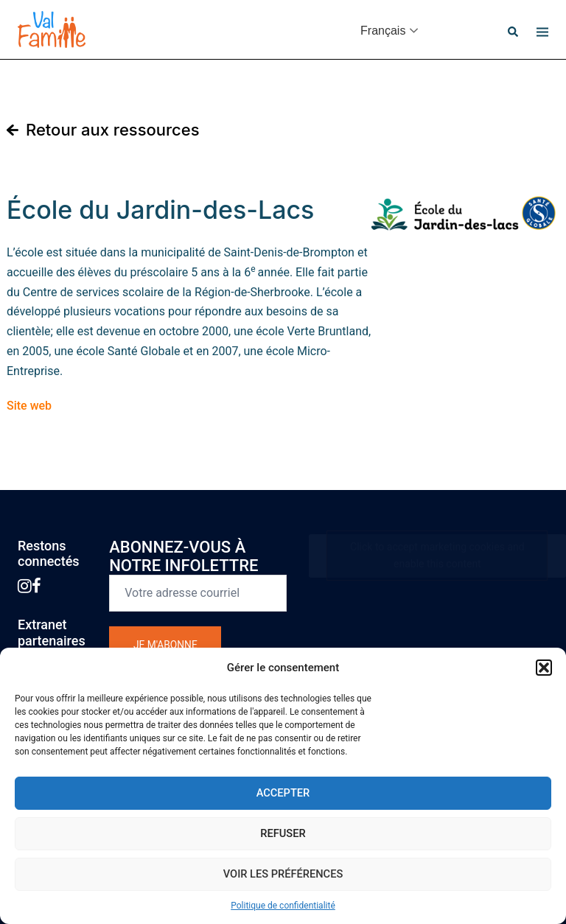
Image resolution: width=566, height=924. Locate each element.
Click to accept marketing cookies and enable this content (437, 555)
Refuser (283, 833)
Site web (29, 406)
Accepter (283, 793)
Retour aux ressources (113, 130)
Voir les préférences (283, 874)
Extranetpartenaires (52, 633)
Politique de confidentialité (283, 906)
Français (383, 31)
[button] (544, 668)
